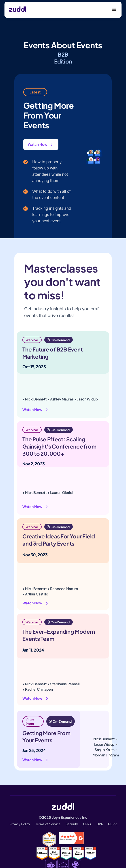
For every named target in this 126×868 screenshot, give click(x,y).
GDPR (112, 824)
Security (72, 824)
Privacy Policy (20, 824)
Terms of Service (48, 824)
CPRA (87, 824)
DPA (100, 824)
